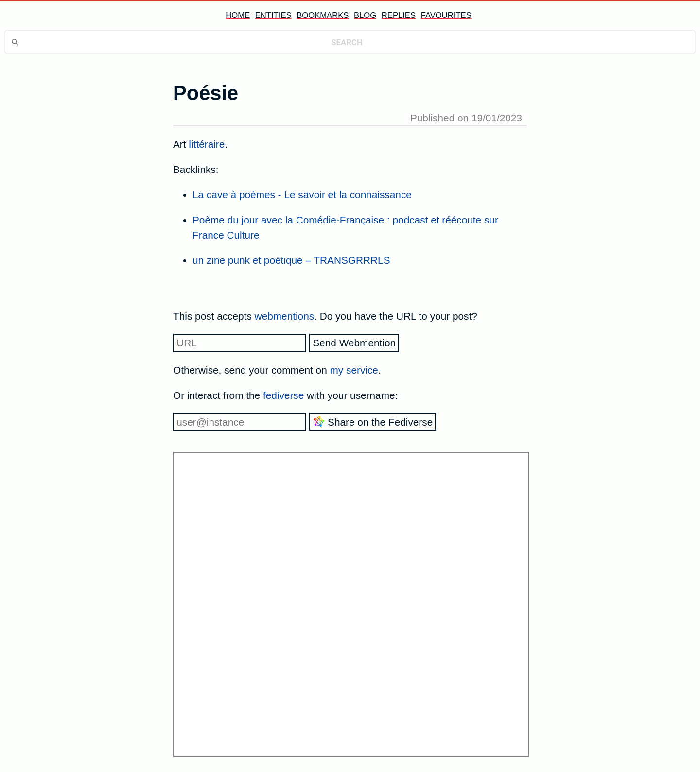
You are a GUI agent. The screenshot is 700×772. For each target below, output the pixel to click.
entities (273, 15)
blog (365, 15)
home (238, 15)
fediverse (283, 395)
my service (354, 370)
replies (399, 15)
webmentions (285, 316)
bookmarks (323, 15)
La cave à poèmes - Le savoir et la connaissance (302, 195)
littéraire (207, 144)
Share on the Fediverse (373, 421)
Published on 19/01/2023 (466, 118)
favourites (446, 15)
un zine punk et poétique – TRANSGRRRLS (291, 260)
